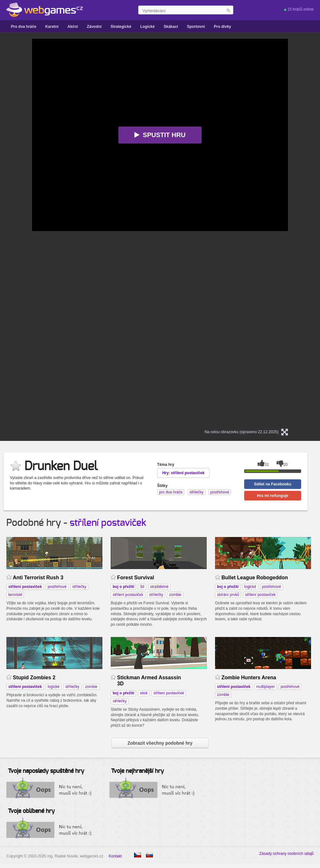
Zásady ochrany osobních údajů (286, 854)
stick (144, 693)
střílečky (79, 587)
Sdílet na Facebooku (273, 484)
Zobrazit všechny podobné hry (160, 743)
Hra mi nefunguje (273, 496)
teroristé (15, 595)
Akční (73, 27)
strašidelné (159, 587)
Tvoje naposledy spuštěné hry (46, 771)
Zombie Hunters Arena (249, 678)
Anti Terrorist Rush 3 (38, 578)
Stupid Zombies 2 (34, 678)
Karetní (52, 27)
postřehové (57, 587)
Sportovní (196, 27)
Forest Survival (136, 578)
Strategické (121, 27)
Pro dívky (222, 27)
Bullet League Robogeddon (255, 578)
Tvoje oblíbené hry (31, 811)
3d (142, 587)
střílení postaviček (108, 523)
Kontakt (115, 856)
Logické (147, 27)
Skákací (171, 27)
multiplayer (266, 687)
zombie (175, 595)
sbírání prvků (228, 595)
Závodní (94, 27)
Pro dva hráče (24, 27)
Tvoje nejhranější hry (137, 771)
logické (250, 587)
